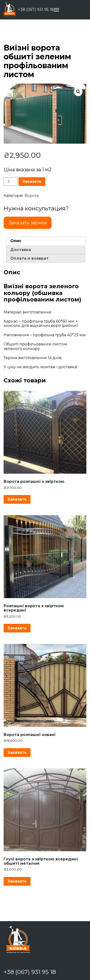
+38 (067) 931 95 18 (36, 10)
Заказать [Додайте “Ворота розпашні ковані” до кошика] (17, 752)
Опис (16, 241)
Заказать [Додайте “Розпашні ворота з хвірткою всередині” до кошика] (17, 628)
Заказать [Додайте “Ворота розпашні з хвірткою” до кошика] (17, 499)
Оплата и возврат (29, 258)
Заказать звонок (28, 223)
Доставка (21, 250)
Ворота (32, 196)
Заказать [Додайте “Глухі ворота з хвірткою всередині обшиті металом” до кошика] (17, 881)
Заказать (32, 181)
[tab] (46, 241)
